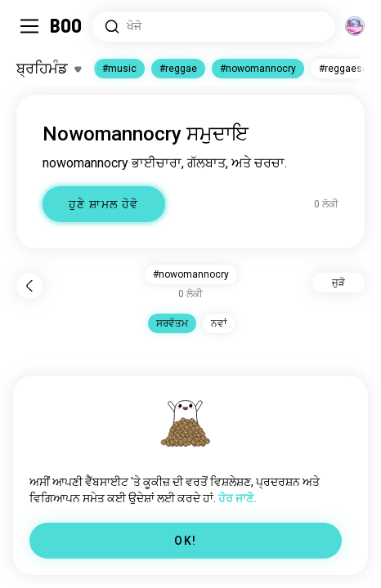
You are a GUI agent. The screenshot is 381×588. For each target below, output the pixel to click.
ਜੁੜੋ (338, 283)
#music (119, 69)
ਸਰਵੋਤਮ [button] (172, 323)
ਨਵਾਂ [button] (219, 323)
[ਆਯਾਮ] (355, 26)
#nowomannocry (258, 69)
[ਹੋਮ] (67, 26)
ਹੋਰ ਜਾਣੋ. (238, 498)
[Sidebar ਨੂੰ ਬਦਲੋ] (29, 26)
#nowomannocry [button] (191, 274)
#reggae (178, 69)
